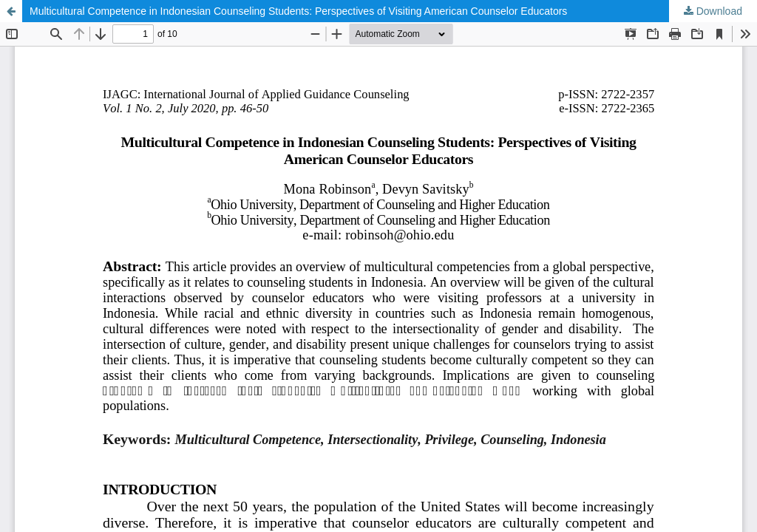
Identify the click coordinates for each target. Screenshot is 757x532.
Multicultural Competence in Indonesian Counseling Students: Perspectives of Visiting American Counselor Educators (298, 11)
